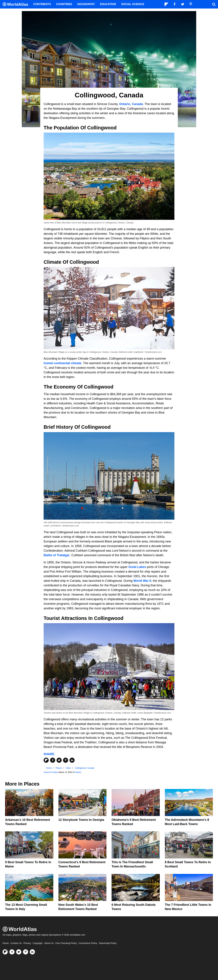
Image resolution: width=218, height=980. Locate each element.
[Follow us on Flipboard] (5, 952)
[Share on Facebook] (53, 760)
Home (6, 943)
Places (78, 772)
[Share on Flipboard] (46, 760)
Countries (64, 4)
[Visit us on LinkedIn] (32, 952)
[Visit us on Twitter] (19, 952)
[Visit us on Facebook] (12, 952)
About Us (49, 943)
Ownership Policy (108, 943)
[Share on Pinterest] (66, 760)
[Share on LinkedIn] (72, 760)
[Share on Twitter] (59, 760)
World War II (142, 581)
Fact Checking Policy (66, 943)
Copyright (38, 943)
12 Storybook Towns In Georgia (81, 820)
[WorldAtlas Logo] (17, 4)
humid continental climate (63, 363)
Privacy (27, 943)
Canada (137, 104)
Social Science (133, 4)
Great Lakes (137, 567)
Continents (42, 4)
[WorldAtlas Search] (214, 4)
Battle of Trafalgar (57, 555)
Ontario (125, 104)
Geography (86, 4)
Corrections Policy (88, 943)
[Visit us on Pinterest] (26, 952)
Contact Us (16, 943)
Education (108, 4)
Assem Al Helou (51, 772)
